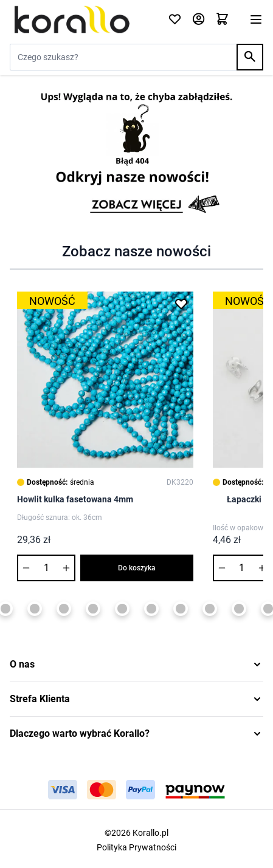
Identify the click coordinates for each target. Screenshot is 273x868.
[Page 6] (64, 609)
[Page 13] (268, 609)
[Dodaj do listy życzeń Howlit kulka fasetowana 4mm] (181, 304)
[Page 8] (122, 609)
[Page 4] (5, 609)
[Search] (250, 57)
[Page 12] (239, 609)
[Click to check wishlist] (175, 20)
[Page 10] (181, 609)
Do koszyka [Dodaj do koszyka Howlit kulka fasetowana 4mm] (137, 568)
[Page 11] (210, 609)
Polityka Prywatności (136, 847)
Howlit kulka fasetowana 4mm (75, 499)
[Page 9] (151, 609)
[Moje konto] (199, 20)
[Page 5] (35, 609)
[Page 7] (93, 609)
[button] (136, 665)
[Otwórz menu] (256, 19)
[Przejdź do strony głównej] (81, 19)
